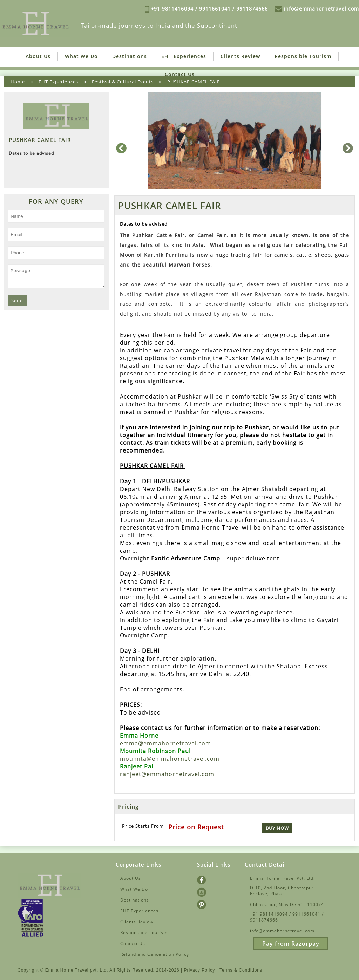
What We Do (81, 56)
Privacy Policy (199, 970)
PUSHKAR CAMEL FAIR (194, 81)
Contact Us (180, 74)
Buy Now (277, 828)
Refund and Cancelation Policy (155, 954)
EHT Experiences (184, 56)
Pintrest (206, 903)
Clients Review (240, 56)
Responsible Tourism (303, 56)
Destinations (130, 56)
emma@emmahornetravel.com (165, 743)
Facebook (208, 878)
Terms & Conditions (241, 970)
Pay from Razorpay (291, 943)
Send (17, 303)
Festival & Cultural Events (123, 81)
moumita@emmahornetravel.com (170, 758)
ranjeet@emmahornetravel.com (167, 774)
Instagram (209, 891)
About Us (38, 56)
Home (18, 81)
